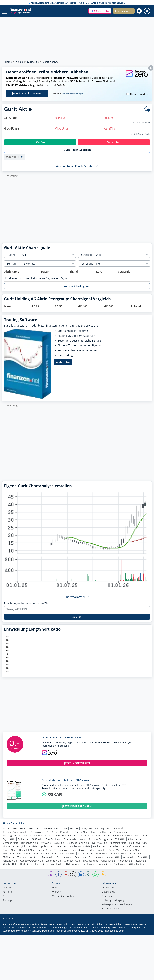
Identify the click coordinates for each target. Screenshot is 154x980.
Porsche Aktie (64, 861)
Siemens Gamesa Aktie (15, 835)
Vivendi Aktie (80, 853)
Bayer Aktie (9, 843)
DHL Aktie (23, 843)
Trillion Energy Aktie (64, 839)
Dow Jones (87, 832)
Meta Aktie (48, 861)
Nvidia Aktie (103, 839)
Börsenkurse (10, 832)
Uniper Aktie (104, 868)
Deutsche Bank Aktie (78, 846)
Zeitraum (13, 267)
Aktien (19, 62)
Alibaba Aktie (10, 868)
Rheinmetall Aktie (122, 839)
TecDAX (74, 832)
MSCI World (118, 832)
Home (9, 62)
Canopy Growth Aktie (32, 864)
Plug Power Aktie (138, 846)
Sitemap (7, 904)
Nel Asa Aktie (100, 846)
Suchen (77, 620)
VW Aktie (46, 846)
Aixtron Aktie (73, 868)
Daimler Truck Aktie (79, 850)
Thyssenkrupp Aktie (28, 861)
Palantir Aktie (85, 857)
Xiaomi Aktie (113, 861)
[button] (100, 11)
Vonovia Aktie (10, 864)
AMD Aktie (101, 857)
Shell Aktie (120, 868)
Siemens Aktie (10, 846)
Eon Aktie (143, 861)
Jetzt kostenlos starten (27, 93)
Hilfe (55, 891)
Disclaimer (108, 900)
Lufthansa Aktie (30, 846)
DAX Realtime (50, 832)
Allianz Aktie (135, 843)
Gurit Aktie (33, 62)
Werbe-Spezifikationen (65, 900)
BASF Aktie (37, 843)
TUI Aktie (120, 843)
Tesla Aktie (141, 839)
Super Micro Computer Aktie (124, 853)
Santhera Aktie (42, 839)
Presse (6, 900)
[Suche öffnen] (139, 11)
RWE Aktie (8, 857)
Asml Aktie (57, 868)
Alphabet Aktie (118, 857)
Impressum (108, 891)
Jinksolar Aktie (29, 850)
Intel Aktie (140, 864)
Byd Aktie (59, 846)
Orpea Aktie (37, 835)
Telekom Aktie (62, 853)
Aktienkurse (26, 832)
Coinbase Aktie (67, 857)
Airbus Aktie (135, 857)
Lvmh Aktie (89, 868)
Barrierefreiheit (110, 912)
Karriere (7, 895)
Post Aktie (52, 835)
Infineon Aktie (48, 857)
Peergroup (87, 267)
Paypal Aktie (45, 853)
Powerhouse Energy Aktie (74, 835)
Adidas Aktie (108, 864)
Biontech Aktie (11, 850)
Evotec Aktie (42, 868)
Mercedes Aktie (116, 850)
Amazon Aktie (86, 839)
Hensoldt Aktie (27, 853)
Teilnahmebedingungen (73, 94)
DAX (38, 832)
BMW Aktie (9, 861)
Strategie (87, 258)
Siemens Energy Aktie (101, 843)
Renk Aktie (99, 850)
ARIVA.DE (83, 934)
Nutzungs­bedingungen (115, 904)
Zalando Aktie (54, 864)
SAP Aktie (60, 850)
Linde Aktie (26, 868)
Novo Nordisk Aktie (27, 857)
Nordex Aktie (125, 864)
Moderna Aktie (98, 853)
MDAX (64, 832)
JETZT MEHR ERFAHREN (77, 810)
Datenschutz (109, 895)
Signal (13, 258)
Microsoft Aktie (118, 846)
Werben (57, 895)
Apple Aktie (46, 850)
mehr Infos (63, 366)
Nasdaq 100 (102, 832)
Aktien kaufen (136, 868)
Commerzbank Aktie (75, 843)
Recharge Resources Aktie (17, 839)
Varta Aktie (129, 861)
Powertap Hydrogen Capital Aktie (109, 835)
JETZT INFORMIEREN (77, 767)
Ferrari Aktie (9, 853)
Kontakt (7, 891)
